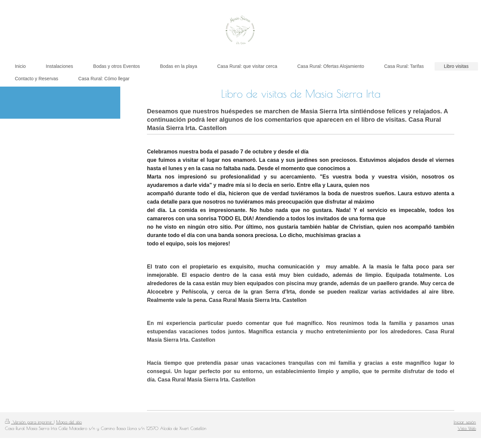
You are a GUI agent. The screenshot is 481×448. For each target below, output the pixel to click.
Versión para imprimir (29, 422)
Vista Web (467, 428)
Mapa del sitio (69, 422)
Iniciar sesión (465, 422)
